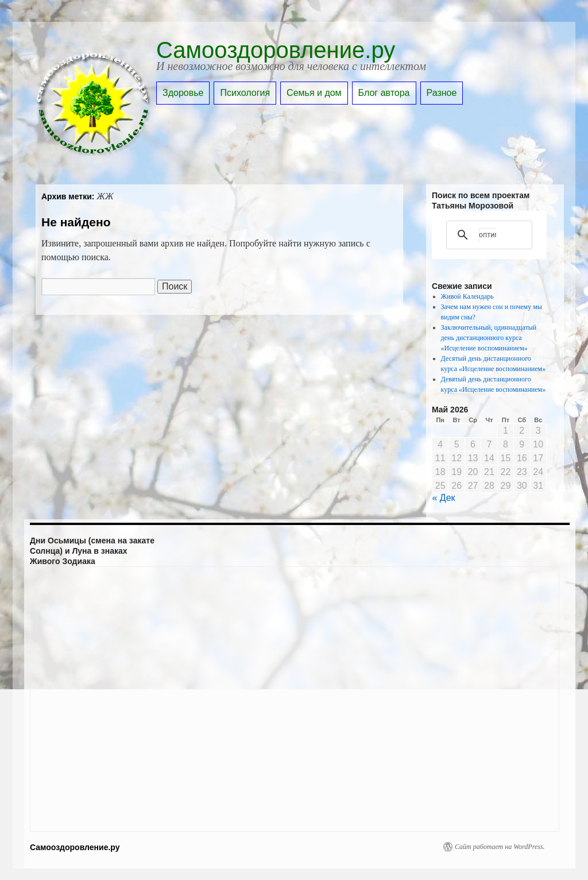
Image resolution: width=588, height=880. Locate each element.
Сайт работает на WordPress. (500, 847)
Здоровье (183, 93)
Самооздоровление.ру (276, 50)
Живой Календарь (467, 296)
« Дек (444, 498)
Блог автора (384, 93)
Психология (245, 93)
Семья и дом (314, 93)
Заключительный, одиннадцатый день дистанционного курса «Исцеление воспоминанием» (489, 338)
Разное (442, 93)
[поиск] (488, 235)
